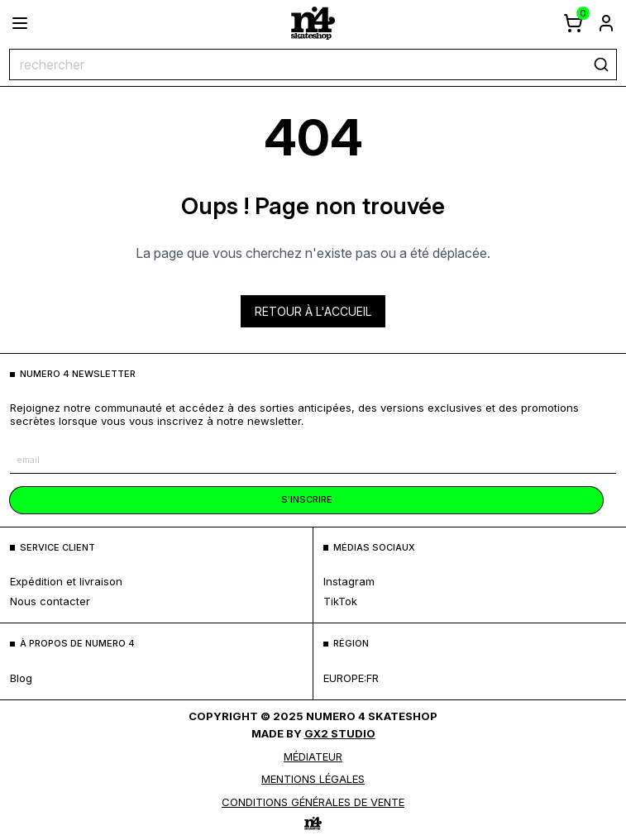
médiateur (313, 756)
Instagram (349, 581)
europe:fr (351, 678)
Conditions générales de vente (313, 802)
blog (21, 678)
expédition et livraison (66, 581)
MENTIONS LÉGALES (313, 779)
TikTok (340, 601)
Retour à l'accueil (313, 311)
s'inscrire (307, 499)
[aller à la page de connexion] (606, 23)
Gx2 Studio (340, 733)
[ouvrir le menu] (20, 23)
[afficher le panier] (573, 23)
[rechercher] (601, 64)
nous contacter (50, 601)
